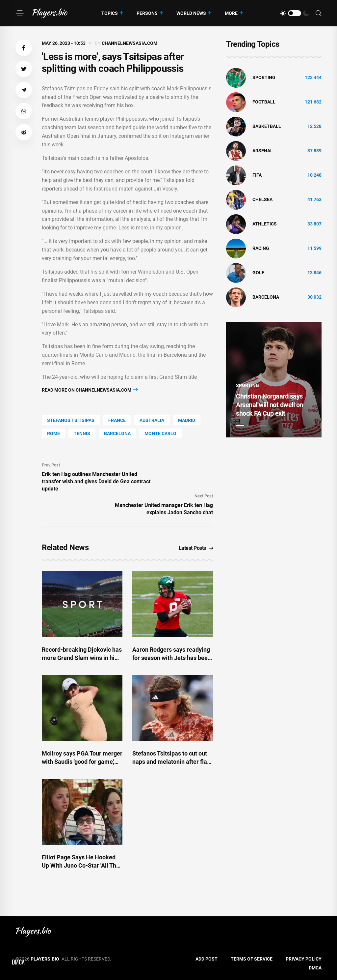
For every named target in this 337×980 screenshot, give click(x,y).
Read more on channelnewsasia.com (90, 390)
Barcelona (117, 433)
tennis (82, 433)
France (117, 420)
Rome (53, 433)
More (231, 13)
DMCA (315, 968)
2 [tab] (251, 426)
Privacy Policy (304, 959)
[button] (24, 48)
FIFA (257, 175)
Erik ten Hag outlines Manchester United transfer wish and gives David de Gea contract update (96, 481)
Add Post (207, 959)
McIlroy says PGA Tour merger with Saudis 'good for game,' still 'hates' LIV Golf (82, 762)
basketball (267, 126)
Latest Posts (196, 548)
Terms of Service (252, 959)
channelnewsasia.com (130, 43)
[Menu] (20, 13)
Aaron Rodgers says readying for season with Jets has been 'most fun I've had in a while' (172, 658)
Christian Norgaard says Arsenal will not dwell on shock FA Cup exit (270, 405)
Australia (152, 420)
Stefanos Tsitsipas (71, 420)
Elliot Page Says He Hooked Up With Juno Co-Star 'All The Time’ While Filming (81, 865)
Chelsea (262, 199)
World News (191, 13)
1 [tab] (240, 426)
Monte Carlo (160, 433)
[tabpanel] (274, 380)
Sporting (264, 77)
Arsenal (263, 151)
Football (264, 102)
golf (258, 273)
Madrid (187, 420)
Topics (110, 13)
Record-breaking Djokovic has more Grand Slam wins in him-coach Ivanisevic (82, 658)
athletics (265, 224)
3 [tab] (262, 426)
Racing (261, 248)
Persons (147, 13)
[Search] (319, 13)
